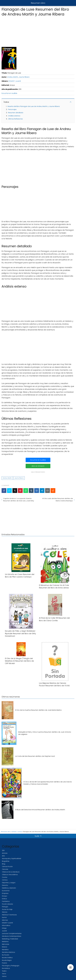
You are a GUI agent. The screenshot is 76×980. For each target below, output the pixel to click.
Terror (4, 974)
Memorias (6, 944)
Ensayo (5, 896)
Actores (5, 853)
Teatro (4, 971)
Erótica (4, 899)
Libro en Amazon (38, 466)
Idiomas (5, 920)
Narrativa (5, 950)
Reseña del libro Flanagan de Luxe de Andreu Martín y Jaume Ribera (34, 106)
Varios (4, 976)
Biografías (6, 861)
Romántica (6, 968)
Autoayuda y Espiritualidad (11, 859)
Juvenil (4, 931)
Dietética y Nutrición (9, 888)
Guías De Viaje (7, 909)
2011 (3, 850)
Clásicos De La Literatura (11, 872)
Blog (4, 864)
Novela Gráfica (7, 958)
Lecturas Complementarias (12, 933)
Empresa (5, 893)
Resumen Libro (38, 3)
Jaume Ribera (24, 77)
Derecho (5, 885)
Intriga (4, 928)
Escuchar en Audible (9, 93)
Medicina (5, 942)
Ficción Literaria (7, 904)
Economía (6, 891)
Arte (3, 856)
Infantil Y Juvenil (15, 81)
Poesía (4, 963)
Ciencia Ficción (7, 867)
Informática (6, 925)
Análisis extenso (14, 116)
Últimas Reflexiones (15, 119)
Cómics (5, 880)
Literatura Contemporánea (12, 936)
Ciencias (5, 869)
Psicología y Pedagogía (11, 966)
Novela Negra (7, 960)
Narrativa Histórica (8, 952)
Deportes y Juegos (9, 883)
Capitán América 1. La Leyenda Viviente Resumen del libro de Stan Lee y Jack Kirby (19, 500)
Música (5, 947)
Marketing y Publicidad (10, 939)
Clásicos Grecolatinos (10, 875)
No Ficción (6, 955)
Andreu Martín (13, 77)
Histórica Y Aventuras (9, 915)
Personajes (12, 109)
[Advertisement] (38, 31)
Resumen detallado (16, 113)
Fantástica (6, 901)
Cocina (5, 877)
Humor (4, 917)
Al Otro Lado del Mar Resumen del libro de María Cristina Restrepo (58, 500)
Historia (5, 912)
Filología (5, 907)
